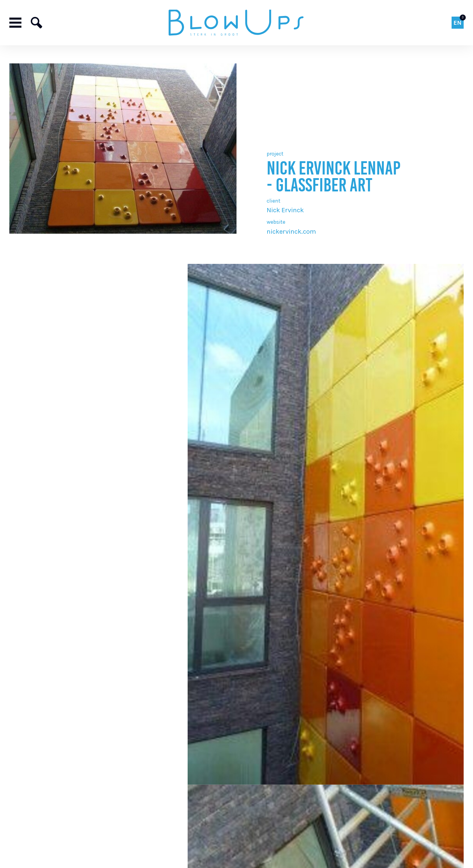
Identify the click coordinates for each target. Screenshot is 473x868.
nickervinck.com (291, 231)
